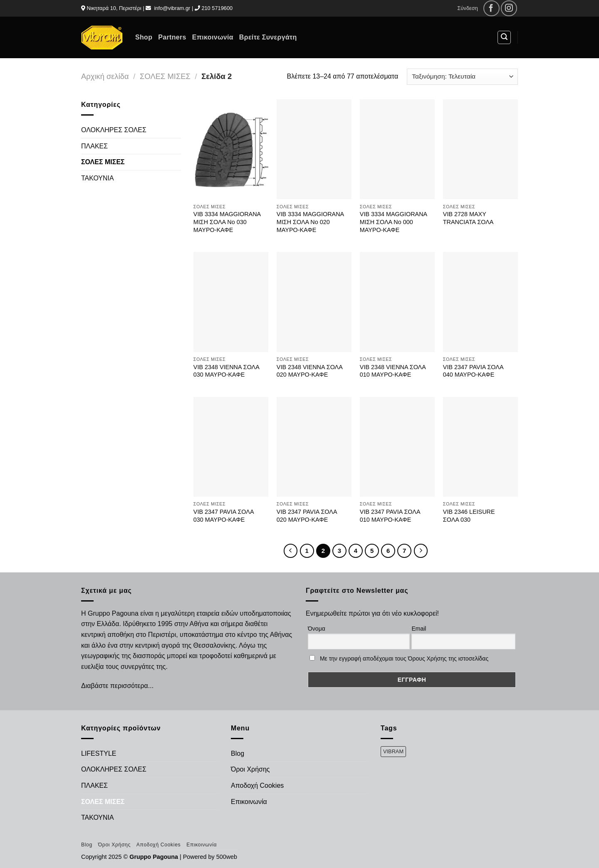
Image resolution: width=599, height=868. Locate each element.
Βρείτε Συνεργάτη (268, 37)
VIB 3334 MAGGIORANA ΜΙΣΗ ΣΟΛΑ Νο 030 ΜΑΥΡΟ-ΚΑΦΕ (227, 222)
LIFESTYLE (99, 753)
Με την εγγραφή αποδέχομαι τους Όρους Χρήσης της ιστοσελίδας (404, 658)
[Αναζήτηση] (504, 37)
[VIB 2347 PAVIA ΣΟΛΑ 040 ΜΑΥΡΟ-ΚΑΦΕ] (480, 302)
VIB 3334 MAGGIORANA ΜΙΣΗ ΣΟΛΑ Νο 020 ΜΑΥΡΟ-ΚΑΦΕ (310, 222)
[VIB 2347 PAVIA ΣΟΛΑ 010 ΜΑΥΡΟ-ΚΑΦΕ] (397, 447)
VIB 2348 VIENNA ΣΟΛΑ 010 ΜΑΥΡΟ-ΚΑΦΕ (393, 371)
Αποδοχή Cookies (257, 785)
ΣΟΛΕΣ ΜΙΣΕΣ (165, 76)
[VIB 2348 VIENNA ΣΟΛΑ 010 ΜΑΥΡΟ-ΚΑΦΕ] (397, 302)
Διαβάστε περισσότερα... (117, 686)
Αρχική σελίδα (105, 76)
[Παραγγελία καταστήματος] (462, 77)
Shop (144, 37)
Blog (238, 753)
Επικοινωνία (213, 37)
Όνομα (317, 629)
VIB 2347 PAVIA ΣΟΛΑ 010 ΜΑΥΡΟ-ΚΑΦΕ (390, 516)
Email (419, 629)
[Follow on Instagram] (509, 9)
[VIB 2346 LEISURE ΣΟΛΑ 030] (480, 447)
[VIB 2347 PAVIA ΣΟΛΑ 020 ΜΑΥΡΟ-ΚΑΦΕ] (314, 447)
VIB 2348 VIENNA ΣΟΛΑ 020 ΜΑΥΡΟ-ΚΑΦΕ (309, 371)
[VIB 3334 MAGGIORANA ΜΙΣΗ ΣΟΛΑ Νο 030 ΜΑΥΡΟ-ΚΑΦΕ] (231, 149)
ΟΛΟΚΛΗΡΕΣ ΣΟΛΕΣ (114, 130)
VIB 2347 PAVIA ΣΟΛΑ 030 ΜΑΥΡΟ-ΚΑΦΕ (224, 516)
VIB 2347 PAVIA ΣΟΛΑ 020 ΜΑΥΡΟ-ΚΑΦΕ (307, 516)
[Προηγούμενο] (291, 551)
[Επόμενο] (421, 551)
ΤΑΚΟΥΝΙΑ (98, 178)
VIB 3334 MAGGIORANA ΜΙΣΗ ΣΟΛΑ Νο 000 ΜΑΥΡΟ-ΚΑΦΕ (394, 222)
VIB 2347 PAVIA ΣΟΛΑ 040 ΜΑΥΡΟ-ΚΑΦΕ (473, 371)
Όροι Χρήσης (250, 769)
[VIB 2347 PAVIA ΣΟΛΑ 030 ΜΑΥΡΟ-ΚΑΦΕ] (231, 447)
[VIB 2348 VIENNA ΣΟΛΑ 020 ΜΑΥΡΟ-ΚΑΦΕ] (314, 302)
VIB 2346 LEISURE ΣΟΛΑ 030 (469, 516)
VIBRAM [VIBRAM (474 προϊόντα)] (393, 751)
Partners (172, 37)
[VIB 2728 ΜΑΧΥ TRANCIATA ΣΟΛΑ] (480, 149)
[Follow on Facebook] (491, 9)
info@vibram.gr (172, 8)
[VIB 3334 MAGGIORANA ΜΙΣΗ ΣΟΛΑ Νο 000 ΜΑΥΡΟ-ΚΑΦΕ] (397, 149)
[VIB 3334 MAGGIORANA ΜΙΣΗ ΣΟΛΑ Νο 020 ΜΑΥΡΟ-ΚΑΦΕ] (314, 149)
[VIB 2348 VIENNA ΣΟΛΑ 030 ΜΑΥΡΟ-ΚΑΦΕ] (231, 302)
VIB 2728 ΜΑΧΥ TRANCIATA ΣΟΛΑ (468, 218)
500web (227, 857)
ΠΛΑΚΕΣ (94, 146)
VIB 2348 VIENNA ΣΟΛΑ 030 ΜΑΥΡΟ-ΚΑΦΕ (226, 371)
